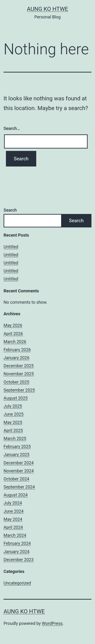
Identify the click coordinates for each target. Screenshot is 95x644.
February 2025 (17, 446)
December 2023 (19, 560)
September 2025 (19, 390)
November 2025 (19, 374)
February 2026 (17, 350)
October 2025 (16, 382)
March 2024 (15, 535)
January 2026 (16, 358)
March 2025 (15, 438)
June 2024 (14, 511)
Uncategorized (17, 583)
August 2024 (16, 495)
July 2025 (13, 406)
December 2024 (19, 463)
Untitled (11, 247)
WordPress (52, 623)
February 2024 (17, 543)
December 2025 (19, 366)
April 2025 (13, 430)
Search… (12, 128)
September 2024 (19, 487)
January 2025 (16, 454)
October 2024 (16, 479)
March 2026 (15, 342)
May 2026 (13, 325)
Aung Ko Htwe (48, 9)
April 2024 (13, 527)
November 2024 (19, 471)
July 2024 (13, 503)
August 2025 (16, 398)
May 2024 (13, 519)
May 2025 (13, 422)
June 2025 (14, 414)
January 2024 (16, 552)
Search (10, 210)
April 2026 (13, 334)
